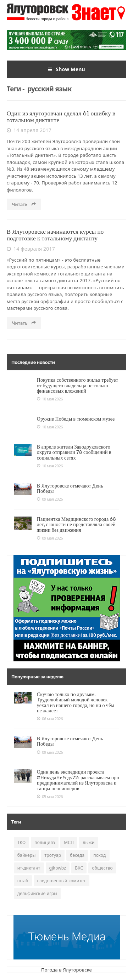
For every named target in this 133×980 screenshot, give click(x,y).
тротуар (53, 855)
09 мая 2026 (50, 499)
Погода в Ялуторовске (66, 970)
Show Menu (66, 69)
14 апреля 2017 (29, 130)
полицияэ (45, 842)
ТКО (22, 842)
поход (99, 855)
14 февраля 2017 (31, 249)
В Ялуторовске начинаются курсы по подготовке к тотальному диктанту (55, 235)
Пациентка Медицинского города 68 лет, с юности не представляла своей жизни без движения (77, 525)
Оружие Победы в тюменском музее (76, 419)
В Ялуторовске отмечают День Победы (70, 488)
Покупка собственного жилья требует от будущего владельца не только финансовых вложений (77, 385)
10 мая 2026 (50, 399)
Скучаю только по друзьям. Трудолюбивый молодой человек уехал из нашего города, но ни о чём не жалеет (76, 702)
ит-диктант (29, 868)
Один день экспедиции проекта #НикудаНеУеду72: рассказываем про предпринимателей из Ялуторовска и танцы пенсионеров (78, 780)
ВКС (79, 868)
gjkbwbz (58, 868)
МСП (69, 842)
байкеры (27, 855)
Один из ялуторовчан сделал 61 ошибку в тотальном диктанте (61, 117)
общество (102, 868)
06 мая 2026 (50, 719)
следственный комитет (62, 881)
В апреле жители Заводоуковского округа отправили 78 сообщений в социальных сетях (74, 452)
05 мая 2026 (50, 797)
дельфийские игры (37, 893)
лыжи (88, 842)
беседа (77, 855)
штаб (23, 881)
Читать (24, 204)
